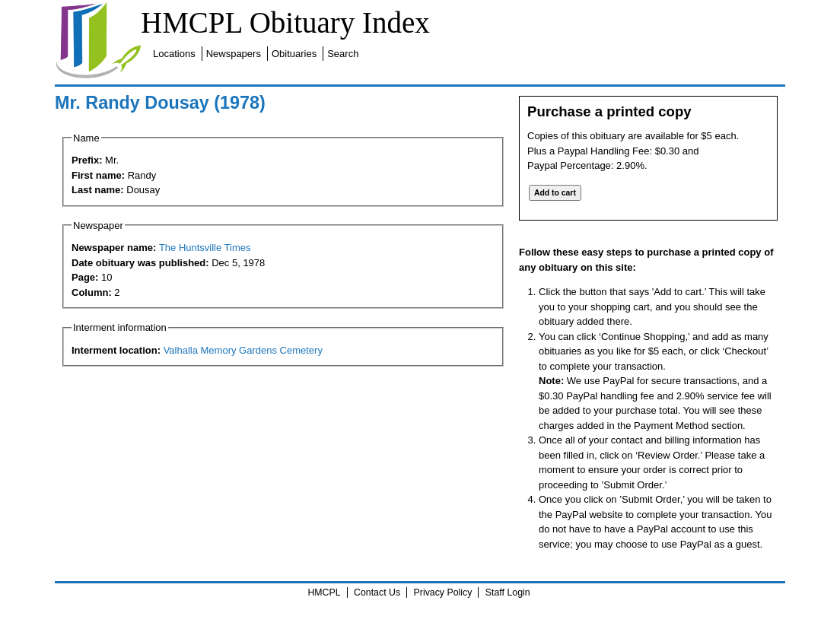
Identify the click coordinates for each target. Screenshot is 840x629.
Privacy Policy (443, 592)
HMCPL (324, 592)
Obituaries (294, 54)
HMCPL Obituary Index (285, 22)
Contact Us (377, 592)
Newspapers (234, 54)
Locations (174, 54)
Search (343, 54)
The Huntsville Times (205, 248)
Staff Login (508, 592)
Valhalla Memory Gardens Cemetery (243, 350)
